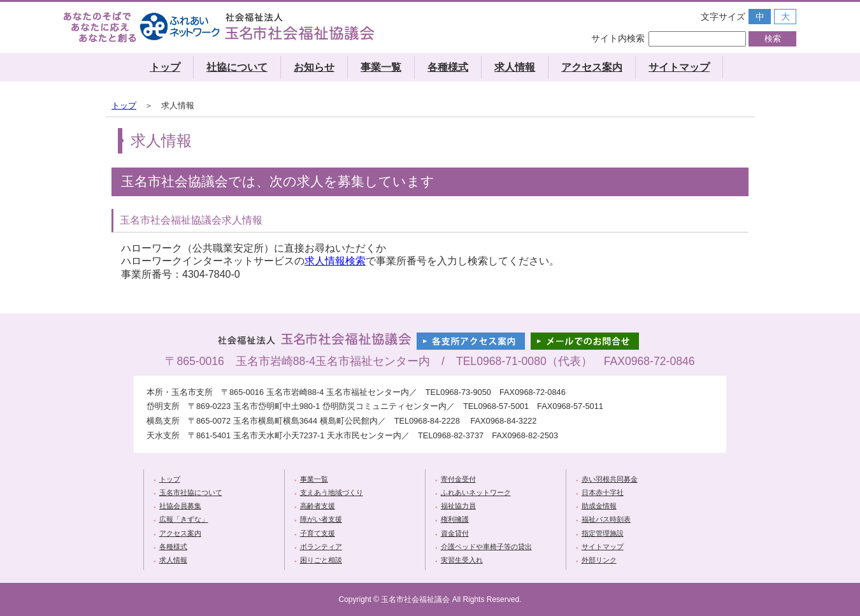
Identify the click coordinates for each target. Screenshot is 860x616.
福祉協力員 (458, 506)
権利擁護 (455, 519)
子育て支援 (318, 533)
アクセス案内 (592, 67)
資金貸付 (455, 533)
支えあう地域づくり (332, 492)
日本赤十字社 (603, 492)
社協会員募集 (180, 506)
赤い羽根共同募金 (610, 479)
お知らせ (314, 67)
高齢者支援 (318, 506)
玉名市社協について (191, 492)
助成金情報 (599, 506)
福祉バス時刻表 (606, 519)
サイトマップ (679, 67)
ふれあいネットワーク (476, 492)
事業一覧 (381, 67)
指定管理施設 (603, 533)
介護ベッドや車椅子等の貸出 (486, 547)
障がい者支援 (321, 519)
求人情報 (515, 67)
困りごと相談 (321, 560)
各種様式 (448, 67)
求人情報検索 (335, 261)
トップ (165, 67)
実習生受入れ (462, 560)
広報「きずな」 (184, 519)
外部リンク (599, 560)
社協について (237, 67)
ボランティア (321, 547)
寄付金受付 (458, 479)
